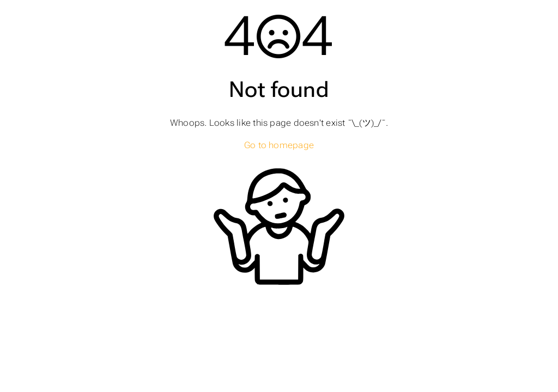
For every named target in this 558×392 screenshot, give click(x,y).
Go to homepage (279, 145)
